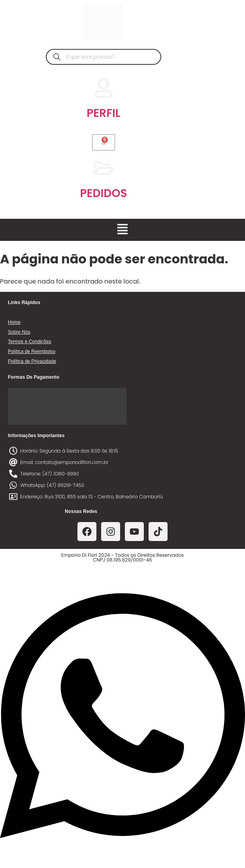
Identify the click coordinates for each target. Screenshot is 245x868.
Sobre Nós (19, 332)
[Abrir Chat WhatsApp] (122, 854)
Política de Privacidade (32, 361)
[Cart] (104, 142)
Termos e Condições (29, 342)
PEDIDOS (104, 193)
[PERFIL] (104, 88)
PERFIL (103, 113)
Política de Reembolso (32, 351)
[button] (123, 230)
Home (14, 322)
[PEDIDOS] (104, 168)
